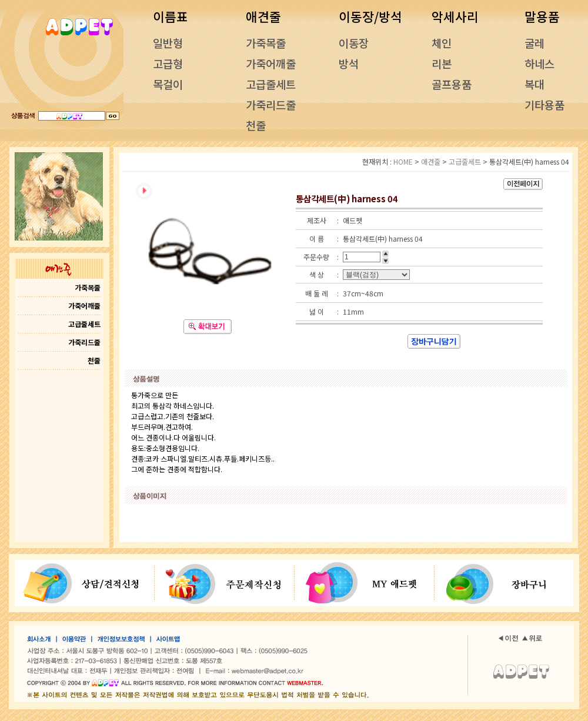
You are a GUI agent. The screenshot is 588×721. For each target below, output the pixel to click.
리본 (442, 63)
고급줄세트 (271, 84)
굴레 (534, 43)
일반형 (168, 43)
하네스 (539, 63)
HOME (403, 161)
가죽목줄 (266, 43)
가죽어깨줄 (271, 63)
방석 (349, 63)
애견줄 (431, 161)
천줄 (256, 125)
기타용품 (544, 104)
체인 (442, 43)
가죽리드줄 (271, 104)
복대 (534, 84)
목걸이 (168, 84)
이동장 (354, 43)
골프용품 (452, 84)
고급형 (168, 63)
